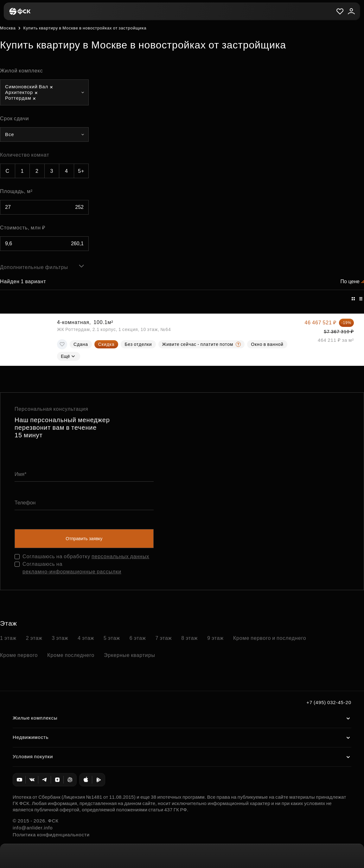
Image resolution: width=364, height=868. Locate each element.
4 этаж (86, 638)
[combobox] (44, 92)
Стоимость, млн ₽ (23, 228)
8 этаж (189, 638)
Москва (8, 28)
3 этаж (60, 638)
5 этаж (112, 638)
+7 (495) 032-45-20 (329, 702)
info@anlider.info (33, 828)
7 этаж (164, 638)
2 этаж (34, 638)
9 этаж (215, 638)
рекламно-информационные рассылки (72, 572)
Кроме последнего (71, 655)
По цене (350, 281)
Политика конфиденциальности (51, 835)
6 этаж (138, 638)
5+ (81, 171)
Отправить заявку (84, 539)
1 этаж (8, 638)
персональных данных (120, 556)
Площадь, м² (16, 191)
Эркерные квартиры (130, 655)
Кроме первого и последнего (270, 638)
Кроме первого (19, 655)
